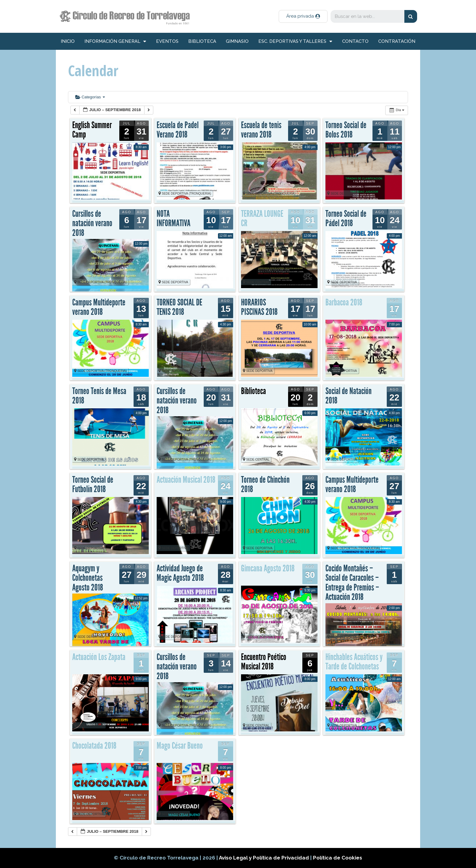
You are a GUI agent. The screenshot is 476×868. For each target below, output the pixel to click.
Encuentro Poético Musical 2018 (264, 662)
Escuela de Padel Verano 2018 (178, 130)
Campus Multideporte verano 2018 (99, 307)
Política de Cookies (338, 858)
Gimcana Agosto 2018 (268, 568)
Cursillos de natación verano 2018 (92, 223)
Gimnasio (237, 41)
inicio (68, 41)
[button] (303, 16)
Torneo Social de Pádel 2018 (346, 219)
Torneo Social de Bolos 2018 (346, 130)
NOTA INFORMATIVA (173, 219)
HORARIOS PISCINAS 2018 (259, 307)
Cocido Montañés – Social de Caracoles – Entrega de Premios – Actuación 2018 (352, 583)
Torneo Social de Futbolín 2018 (93, 485)
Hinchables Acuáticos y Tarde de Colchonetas (354, 662)
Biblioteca (202, 41)
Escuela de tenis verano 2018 (261, 130)
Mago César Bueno (180, 746)
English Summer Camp (92, 130)
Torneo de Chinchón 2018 (265, 485)
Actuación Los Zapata (99, 657)
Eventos (167, 41)
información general (115, 41)
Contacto (355, 41)
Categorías (90, 97)
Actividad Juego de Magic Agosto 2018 (180, 573)
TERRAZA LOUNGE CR (262, 219)
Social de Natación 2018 (348, 396)
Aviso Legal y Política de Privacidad (265, 858)
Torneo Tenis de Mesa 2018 (99, 396)
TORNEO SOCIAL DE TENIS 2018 (179, 307)
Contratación (397, 41)
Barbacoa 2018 (344, 302)
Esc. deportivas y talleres (295, 41)
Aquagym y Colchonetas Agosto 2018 (88, 578)
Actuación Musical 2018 (186, 480)
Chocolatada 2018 (94, 746)
